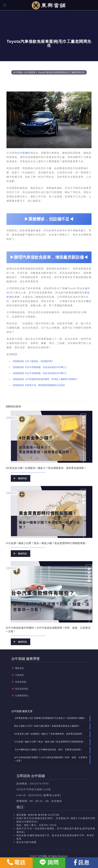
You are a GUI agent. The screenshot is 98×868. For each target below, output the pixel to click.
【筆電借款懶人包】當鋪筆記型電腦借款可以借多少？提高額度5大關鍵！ (50, 718)
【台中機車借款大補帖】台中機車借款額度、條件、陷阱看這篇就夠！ (48, 750)
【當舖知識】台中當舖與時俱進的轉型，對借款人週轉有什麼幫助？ (45, 379)
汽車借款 (19, 675)
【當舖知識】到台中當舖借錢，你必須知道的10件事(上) (39, 367)
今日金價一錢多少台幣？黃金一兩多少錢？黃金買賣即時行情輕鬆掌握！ (47, 543)
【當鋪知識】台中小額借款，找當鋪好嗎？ (33, 361)
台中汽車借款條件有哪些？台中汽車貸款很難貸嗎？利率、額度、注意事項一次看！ (51, 759)
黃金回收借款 (22, 689)
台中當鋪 (22, 153)
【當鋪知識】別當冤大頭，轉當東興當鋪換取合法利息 (38, 385)
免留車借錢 (21, 682)
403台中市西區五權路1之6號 (34, 789)
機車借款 (19, 668)
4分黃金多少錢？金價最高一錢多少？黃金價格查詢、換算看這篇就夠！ (46, 468)
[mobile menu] (5, 5)
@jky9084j (35, 795)
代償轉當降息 (22, 696)
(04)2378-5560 (39, 784)
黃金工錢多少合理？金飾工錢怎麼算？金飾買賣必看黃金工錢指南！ (47, 726)
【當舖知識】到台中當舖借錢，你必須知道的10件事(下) (39, 373)
